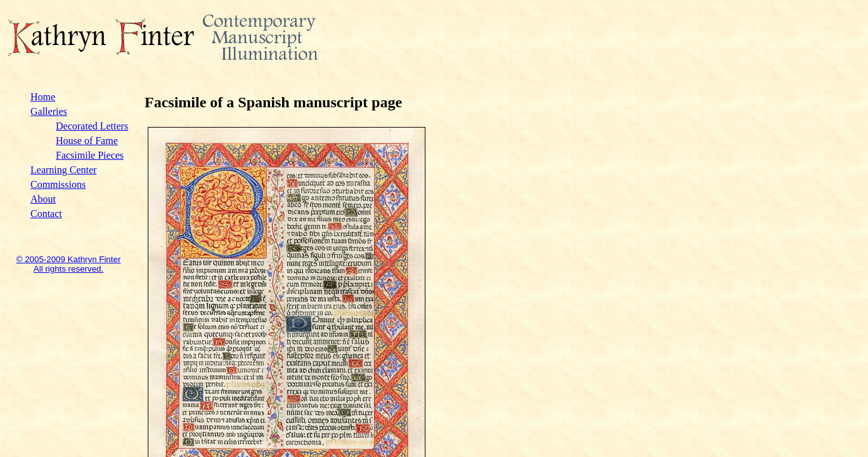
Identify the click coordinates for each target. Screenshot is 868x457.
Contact (46, 214)
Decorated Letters (92, 126)
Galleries (49, 111)
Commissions (58, 184)
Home (43, 97)
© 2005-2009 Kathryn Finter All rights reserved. (69, 264)
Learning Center (63, 170)
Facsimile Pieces (90, 155)
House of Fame (87, 141)
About (43, 199)
